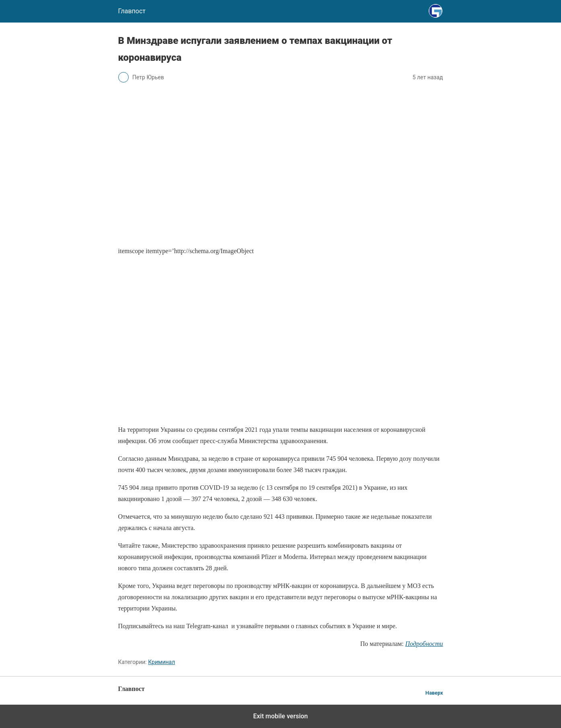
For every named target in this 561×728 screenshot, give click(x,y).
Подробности (424, 644)
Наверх (434, 693)
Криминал (161, 662)
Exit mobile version (280, 716)
